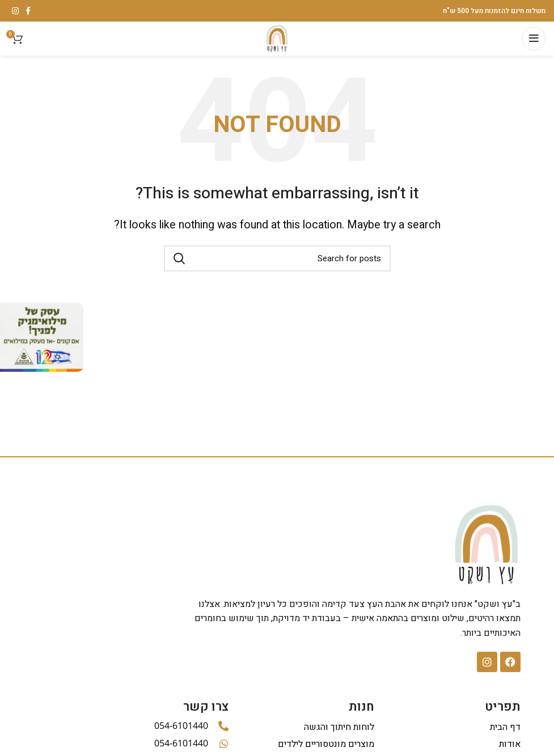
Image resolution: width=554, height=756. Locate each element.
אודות (510, 744)
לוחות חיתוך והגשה (339, 727)
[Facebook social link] (28, 11)
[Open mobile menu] (534, 39)
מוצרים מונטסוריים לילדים (326, 744)
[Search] (277, 258)
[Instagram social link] (15, 11)
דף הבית (505, 727)
